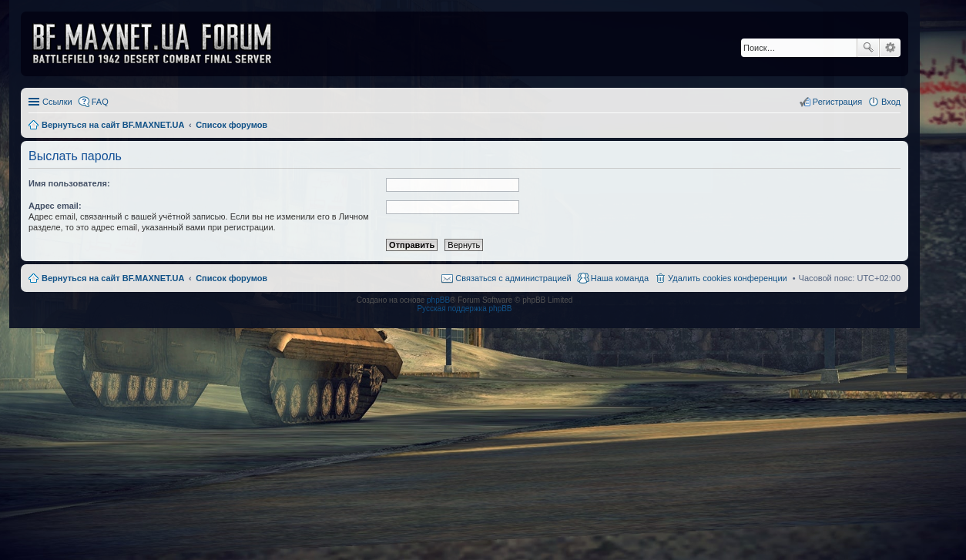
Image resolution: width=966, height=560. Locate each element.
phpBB (438, 300)
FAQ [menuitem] (100, 102)
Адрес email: (55, 206)
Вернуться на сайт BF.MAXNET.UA (113, 278)
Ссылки (57, 102)
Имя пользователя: (69, 183)
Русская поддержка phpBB (464, 309)
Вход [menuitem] (891, 102)
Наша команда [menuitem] (620, 278)
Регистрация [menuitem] (837, 102)
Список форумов (231, 278)
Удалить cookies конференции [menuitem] (728, 278)
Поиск (868, 48)
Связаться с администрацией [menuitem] (513, 278)
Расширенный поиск (890, 48)
